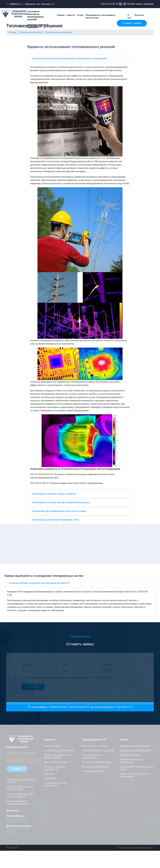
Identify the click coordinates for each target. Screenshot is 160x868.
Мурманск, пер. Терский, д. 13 (38, 4)
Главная (61, 15)
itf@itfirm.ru (13, 4)
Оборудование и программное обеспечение (100, 16)
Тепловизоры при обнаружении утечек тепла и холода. (59, 511)
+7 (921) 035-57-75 (124, 707)
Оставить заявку (132, 23)
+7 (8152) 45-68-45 (77, 707)
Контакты (139, 15)
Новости (71, 15)
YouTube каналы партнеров (140, 4)
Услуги (80, 15)
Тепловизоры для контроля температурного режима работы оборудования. (70, 58)
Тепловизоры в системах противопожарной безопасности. (61, 502)
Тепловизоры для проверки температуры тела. (55, 520)
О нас (129, 16)
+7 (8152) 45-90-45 (109, 4)
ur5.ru (151, 848)
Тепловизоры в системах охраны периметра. (54, 494)
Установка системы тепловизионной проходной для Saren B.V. (39, 583)
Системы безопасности (31, 32)
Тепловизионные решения (59, 32)
